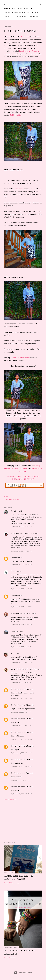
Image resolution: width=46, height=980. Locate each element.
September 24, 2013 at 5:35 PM (21, 625)
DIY (30, 17)
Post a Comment (11, 799)
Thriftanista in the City (18, 8)
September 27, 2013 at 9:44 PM (21, 712)
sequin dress (18, 189)
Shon (13, 654)
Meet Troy (16, 17)
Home (7, 17)
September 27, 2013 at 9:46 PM (21, 780)
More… (37, 17)
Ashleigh (14, 511)
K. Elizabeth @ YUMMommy (23, 533)
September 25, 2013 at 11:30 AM (22, 683)
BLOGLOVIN (33, 476)
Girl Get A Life (15, 115)
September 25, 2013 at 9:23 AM (21, 663)
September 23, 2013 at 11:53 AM (21, 527)
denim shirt (25, 37)
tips (18, 499)
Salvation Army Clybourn (29, 51)
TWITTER (22, 476)
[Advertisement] (23, 821)
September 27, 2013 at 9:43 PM (21, 698)
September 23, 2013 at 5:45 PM (21, 565)
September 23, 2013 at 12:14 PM (22, 551)
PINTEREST (29, 479)
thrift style (12, 499)
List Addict (15, 631)
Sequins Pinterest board (20, 358)
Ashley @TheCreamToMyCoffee (24, 669)
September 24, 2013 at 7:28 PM (22, 647)
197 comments (14, 883)
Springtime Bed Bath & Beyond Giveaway (18, 877)
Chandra (14, 571)
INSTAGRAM (17, 479)
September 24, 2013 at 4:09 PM (22, 607)
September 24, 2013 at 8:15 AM (21, 589)
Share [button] (6, 496)
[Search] (41, 4)
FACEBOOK (12, 476)
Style (25, 17)
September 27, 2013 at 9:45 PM (21, 753)
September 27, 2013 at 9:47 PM (21, 794)
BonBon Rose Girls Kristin (21, 613)
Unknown (15, 558)
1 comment (13, 958)
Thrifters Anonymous (19, 468)
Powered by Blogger (23, 973)
